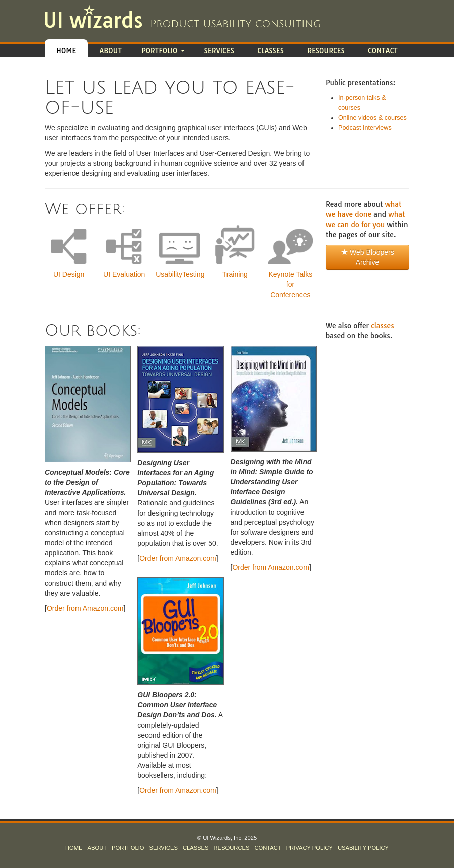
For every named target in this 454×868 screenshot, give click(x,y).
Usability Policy (363, 848)
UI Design (69, 274)
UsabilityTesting (180, 274)
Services (219, 51)
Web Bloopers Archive (367, 257)
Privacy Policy (310, 848)
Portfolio (128, 848)
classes (382, 326)
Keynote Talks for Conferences (290, 284)
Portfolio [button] (163, 51)
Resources (326, 51)
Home (66, 51)
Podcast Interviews (365, 128)
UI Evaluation (124, 274)
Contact (383, 51)
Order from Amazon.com (85, 608)
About (110, 51)
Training (235, 274)
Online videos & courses (372, 118)
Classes (271, 51)
